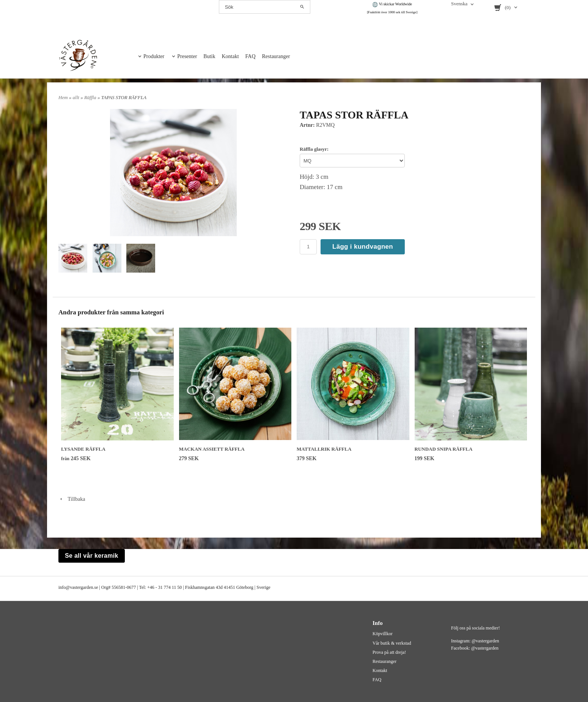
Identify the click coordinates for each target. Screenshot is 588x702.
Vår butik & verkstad (392, 643)
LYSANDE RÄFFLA (83, 449)
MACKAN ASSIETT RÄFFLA (212, 449)
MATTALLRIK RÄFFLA (324, 449)
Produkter (154, 56)
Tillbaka (72, 499)
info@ (64, 587)
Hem (63, 97)
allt (77, 97)
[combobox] (463, 4)
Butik (209, 56)
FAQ (251, 56)
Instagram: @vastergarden (475, 641)
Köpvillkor (383, 634)
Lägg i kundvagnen (363, 247)
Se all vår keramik (92, 556)
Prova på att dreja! (389, 652)
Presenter (187, 56)
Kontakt (230, 56)
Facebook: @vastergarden (475, 648)
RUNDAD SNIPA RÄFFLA (444, 449)
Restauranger (276, 56)
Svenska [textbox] (459, 4)
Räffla (91, 97)
